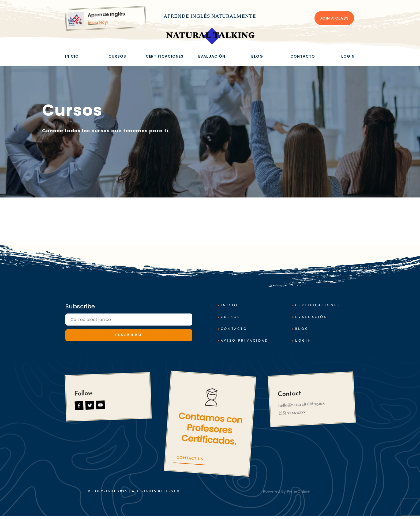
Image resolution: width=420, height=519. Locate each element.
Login (348, 56)
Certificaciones (165, 56)
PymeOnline (298, 494)
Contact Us (190, 461)
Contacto (303, 56)
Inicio (72, 56)
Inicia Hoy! (98, 23)
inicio (229, 308)
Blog (257, 56)
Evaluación (212, 56)
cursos (230, 320)
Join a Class (334, 18)
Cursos (117, 56)
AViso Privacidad (245, 343)
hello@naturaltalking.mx (301, 407)
